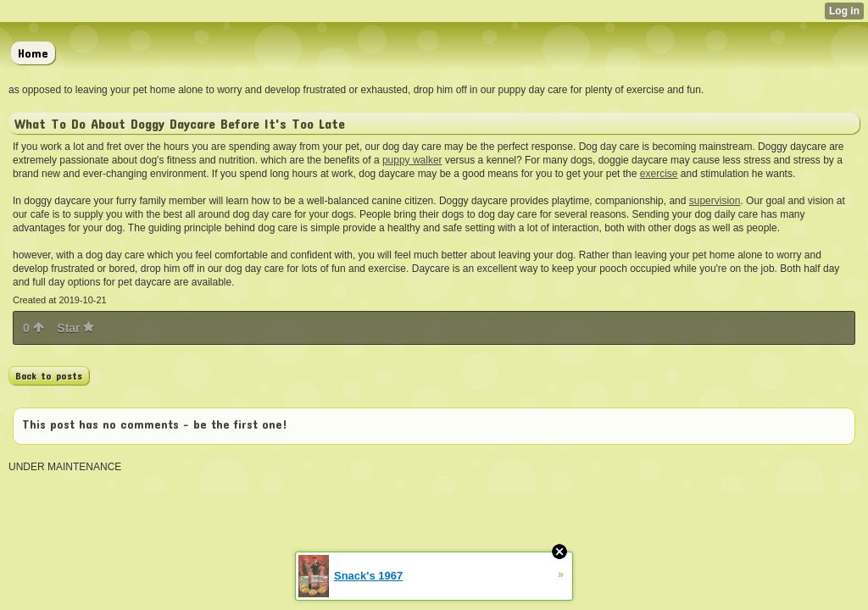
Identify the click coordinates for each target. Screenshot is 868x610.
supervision (715, 201)
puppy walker (412, 160)
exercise (659, 174)
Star (75, 328)
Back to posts (49, 375)
